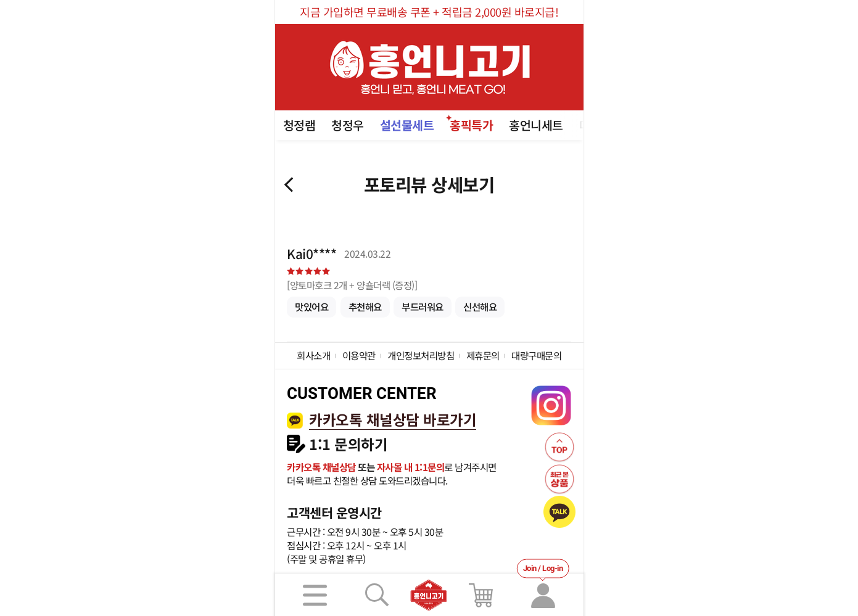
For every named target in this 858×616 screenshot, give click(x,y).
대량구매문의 (536, 355)
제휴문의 (483, 355)
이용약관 (359, 355)
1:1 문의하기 (348, 444)
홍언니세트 (536, 125)
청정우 (348, 125)
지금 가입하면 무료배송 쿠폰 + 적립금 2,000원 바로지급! (429, 12)
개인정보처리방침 (421, 355)
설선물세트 (407, 125)
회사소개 (313, 355)
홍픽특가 (471, 125)
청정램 (299, 125)
